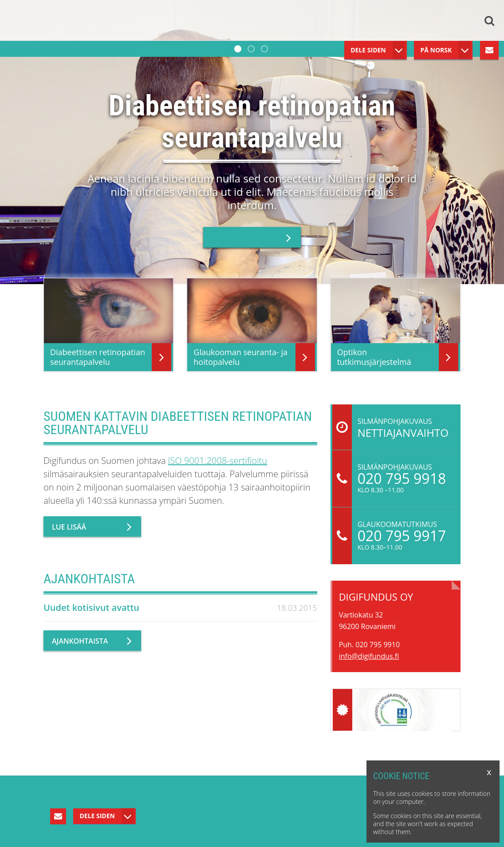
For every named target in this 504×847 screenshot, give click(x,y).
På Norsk (436, 50)
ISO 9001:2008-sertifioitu (218, 461)
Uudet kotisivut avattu (91, 608)
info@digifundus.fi (369, 656)
